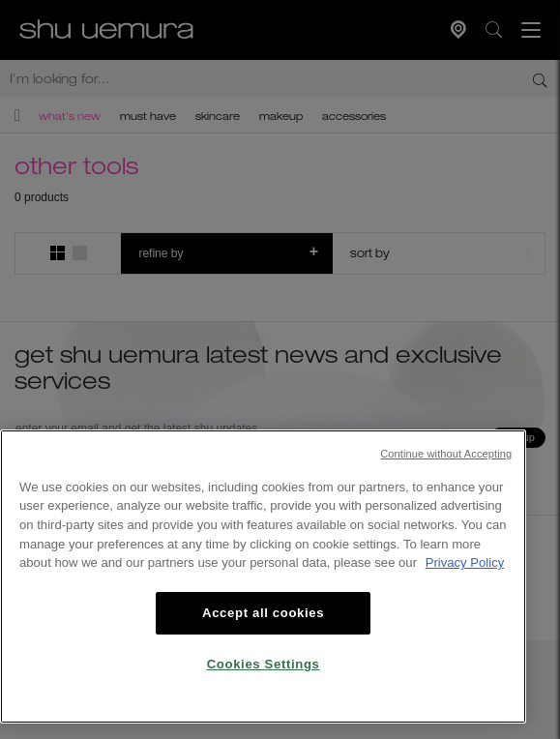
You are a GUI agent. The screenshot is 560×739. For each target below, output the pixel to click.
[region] (263, 576)
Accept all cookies (263, 613)
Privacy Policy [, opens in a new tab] (465, 562)
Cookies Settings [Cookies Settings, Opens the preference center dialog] (264, 664)
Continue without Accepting (446, 454)
